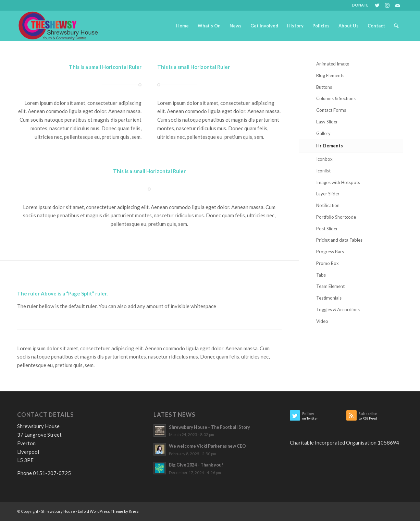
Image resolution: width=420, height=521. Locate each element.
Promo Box (328, 263)
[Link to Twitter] (377, 5)
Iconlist (323, 171)
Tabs (321, 275)
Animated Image (333, 64)
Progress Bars (330, 252)
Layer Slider (328, 194)
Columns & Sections (336, 98)
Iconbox (324, 159)
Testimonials (329, 298)
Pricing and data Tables (339, 240)
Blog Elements (330, 75)
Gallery (323, 133)
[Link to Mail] (398, 5)
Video (322, 321)
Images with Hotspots (338, 182)
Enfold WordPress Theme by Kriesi (109, 511)
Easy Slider (327, 122)
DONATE (360, 5)
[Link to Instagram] (387, 5)
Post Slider (327, 229)
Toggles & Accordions (338, 310)
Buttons (324, 87)
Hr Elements (330, 146)
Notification (328, 205)
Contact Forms (331, 110)
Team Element (330, 286)
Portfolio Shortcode (336, 217)
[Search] (396, 26)
